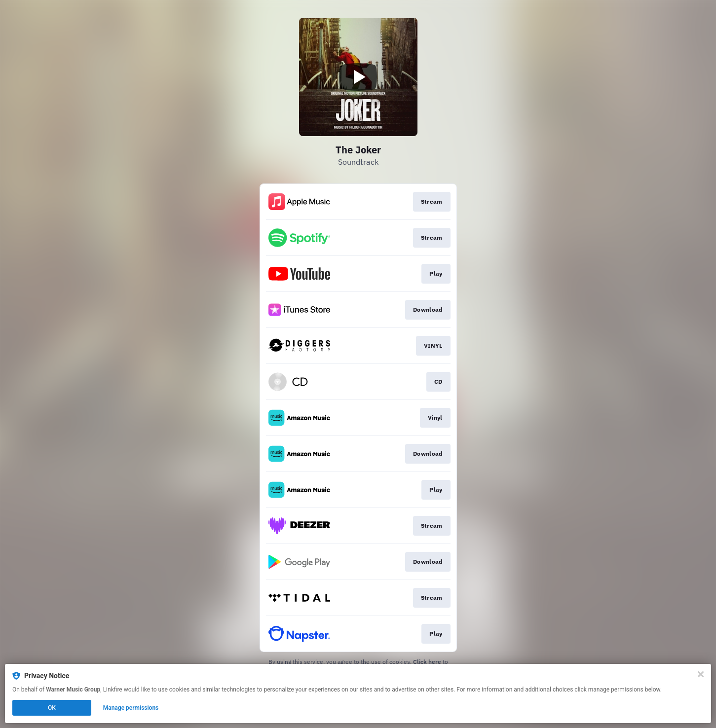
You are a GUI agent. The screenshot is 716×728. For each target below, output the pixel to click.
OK (52, 708)
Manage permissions (131, 708)
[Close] (701, 674)
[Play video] (358, 77)
